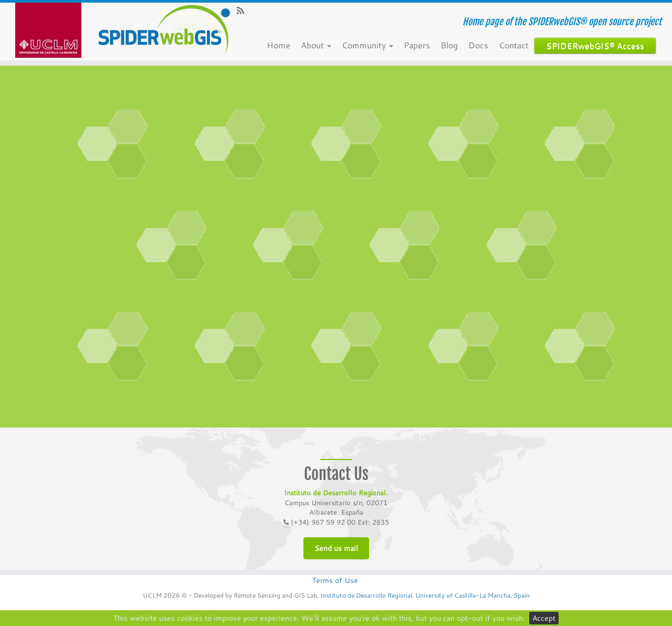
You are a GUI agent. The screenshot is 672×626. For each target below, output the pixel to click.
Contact (516, 45)
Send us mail (336, 548)
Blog (452, 45)
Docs (481, 45)
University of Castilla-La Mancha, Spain (472, 595)
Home (281, 45)
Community (370, 45)
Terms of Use (335, 580)
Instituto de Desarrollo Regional (366, 595)
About (319, 45)
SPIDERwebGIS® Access (598, 45)
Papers (419, 45)
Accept (544, 618)
